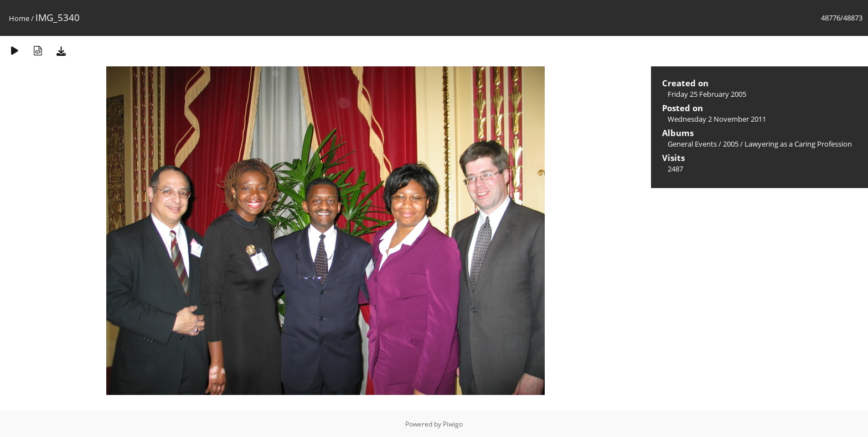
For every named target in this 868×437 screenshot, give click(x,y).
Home (19, 18)
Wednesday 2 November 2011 (717, 119)
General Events (692, 144)
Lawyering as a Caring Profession (798, 144)
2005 (731, 144)
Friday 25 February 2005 (707, 94)
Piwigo (453, 424)
